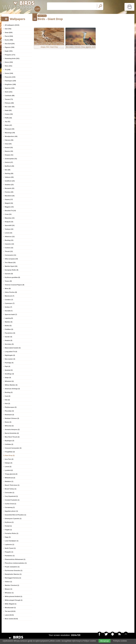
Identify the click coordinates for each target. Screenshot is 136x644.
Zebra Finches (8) (11, 292)
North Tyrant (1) (10, 548)
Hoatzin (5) (8, 340)
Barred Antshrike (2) (12, 433)
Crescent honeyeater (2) (13, 448)
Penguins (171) (10, 55)
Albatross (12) (10, 237)
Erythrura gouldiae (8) (12, 277)
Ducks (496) (9, 40)
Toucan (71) (9, 99)
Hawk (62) (8, 110)
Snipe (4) (8, 378)
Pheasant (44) (10, 129)
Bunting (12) (9, 240)
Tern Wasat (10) (10, 263)
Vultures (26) (9, 177)
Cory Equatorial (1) (11, 496)
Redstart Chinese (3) (12, 418)
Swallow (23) (9, 185)
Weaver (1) (8, 589)
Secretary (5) (9, 344)
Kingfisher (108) (10, 84)
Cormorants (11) (10, 255)
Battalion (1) (9, 481)
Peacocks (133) (10, 77)
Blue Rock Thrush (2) (12, 437)
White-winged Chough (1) (14, 600)
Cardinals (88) (10, 96)
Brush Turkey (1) (11, 489)
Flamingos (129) (10, 81)
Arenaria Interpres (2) (12, 429)
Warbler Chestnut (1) (12, 585)
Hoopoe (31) (9, 155)
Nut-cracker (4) (10, 359)
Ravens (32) (9, 151)
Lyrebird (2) (9, 470)
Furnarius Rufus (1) (11, 533)
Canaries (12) (9, 244)
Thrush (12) (9, 251)
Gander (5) (8, 337)
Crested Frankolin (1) (12, 500)
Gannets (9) (9, 274)
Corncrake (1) (9, 493)
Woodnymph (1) (10, 608)
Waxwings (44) (10, 133)
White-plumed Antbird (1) (13, 596)
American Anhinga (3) (12, 389)
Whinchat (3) (9, 426)
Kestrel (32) (9, 147)
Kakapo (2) (8, 463)
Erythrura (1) (9, 522)
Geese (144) (9, 73)
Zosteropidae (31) (11, 159)
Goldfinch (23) (10, 181)
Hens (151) (8, 66)
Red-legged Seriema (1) (13, 578)
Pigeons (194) (10, 47)
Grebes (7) (8, 307)
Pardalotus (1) (10, 556)
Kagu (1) (8, 537)
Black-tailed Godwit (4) (13, 348)
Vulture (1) (8, 582)
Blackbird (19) (10, 196)
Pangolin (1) (9, 552)
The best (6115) (10, 611)
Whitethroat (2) (10, 478)
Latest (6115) (9, 615)
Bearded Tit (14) (10, 211)
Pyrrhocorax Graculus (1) (14, 570)
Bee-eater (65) (10, 107)
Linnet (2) (8, 467)
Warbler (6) (9, 322)
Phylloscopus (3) (11, 407)
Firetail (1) (8, 526)
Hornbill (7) (9, 311)
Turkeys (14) (9, 229)
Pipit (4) (7, 366)
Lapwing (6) (9, 318)
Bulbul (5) (8, 326)
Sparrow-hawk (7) (11, 314)
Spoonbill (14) (10, 225)
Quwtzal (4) (9, 370)
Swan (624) (9, 32)
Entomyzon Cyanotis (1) (13, 519)
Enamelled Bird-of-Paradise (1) (15, 515)
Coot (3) (8, 396)
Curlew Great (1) (10, 504)
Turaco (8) (8, 281)
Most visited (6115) (11, 619)
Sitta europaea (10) (11, 259)
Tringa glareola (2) (11, 474)
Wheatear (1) (9, 593)
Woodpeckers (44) (11, 136)
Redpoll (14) (9, 222)
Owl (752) (8, 29)
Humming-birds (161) (12, 58)
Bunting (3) (9, 392)
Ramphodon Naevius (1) (13, 574)
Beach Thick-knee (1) (12, 485)
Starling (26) (9, 173)
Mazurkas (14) (10, 218)
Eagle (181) (9, 51)
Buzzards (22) (10, 188)
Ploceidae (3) (9, 411)
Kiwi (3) (7, 403)
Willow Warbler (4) (11, 385)
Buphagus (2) (9, 441)
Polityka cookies (120, 641)
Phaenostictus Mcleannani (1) (15, 559)
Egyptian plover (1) (11, 511)
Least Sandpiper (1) (12, 541)
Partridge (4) (9, 363)
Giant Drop (42, 16)
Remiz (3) (8, 422)
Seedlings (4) (9, 374)
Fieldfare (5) (9, 329)
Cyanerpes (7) (10, 303)
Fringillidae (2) (10, 452)
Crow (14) (8, 214)
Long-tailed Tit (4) (11, 352)
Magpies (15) (9, 207)
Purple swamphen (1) (12, 567)
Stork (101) (9, 92)
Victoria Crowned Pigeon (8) (15, 285)
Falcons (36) (9, 140)
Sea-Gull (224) (10, 44)
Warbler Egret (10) (11, 266)
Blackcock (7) (9, 296)
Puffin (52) (8, 118)
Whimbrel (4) (9, 381)
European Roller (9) (11, 270)
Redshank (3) (9, 415)
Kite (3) (7, 400)
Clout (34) (8, 144)
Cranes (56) (9, 114)
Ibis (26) (8, 170)
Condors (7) (9, 300)
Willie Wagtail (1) (11, 604)
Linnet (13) (8, 233)
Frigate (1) (8, 530)
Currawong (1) (10, 507)
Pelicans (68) (9, 103)
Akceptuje (104, 641)
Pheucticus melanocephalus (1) (16, 563)
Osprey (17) (9, 199)
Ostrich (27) (9, 162)
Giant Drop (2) (10, 455)
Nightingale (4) (10, 355)
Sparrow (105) (10, 88)
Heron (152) (9, 62)
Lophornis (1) (9, 544)
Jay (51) (8, 122)
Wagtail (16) (9, 203)
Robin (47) (8, 125)
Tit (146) (8, 70)
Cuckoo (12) (9, 248)
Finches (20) (9, 192)
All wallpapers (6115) (12, 25)
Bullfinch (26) (9, 166)
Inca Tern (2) (9, 459)
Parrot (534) (9, 36)
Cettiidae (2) (9, 444)
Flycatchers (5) (10, 333)
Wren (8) (8, 288)
